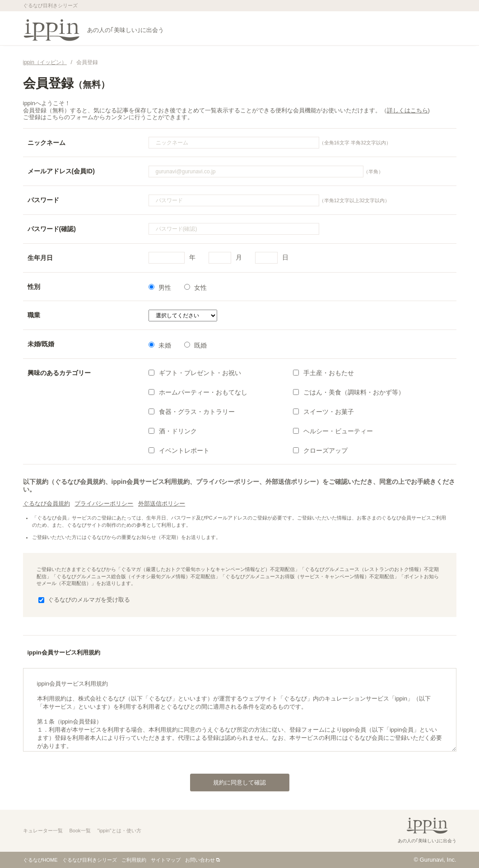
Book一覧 (80, 831)
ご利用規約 (134, 860)
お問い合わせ (200, 860)
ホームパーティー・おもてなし (198, 392)
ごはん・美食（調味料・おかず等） (349, 392)
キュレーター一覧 (43, 831)
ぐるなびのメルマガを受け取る (84, 600)
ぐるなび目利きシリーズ (90, 860)
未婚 (160, 345)
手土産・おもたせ (323, 373)
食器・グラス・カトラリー (192, 412)
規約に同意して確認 (228, 780)
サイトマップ (166, 860)
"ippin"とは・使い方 (119, 831)
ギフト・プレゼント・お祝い (195, 373)
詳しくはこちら (407, 110)
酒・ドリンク (173, 431)
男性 (160, 288)
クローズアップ (320, 450)
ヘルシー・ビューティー (333, 431)
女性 (195, 288)
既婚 (195, 345)
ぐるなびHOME (40, 860)
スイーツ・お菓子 (323, 412)
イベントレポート (179, 450)
